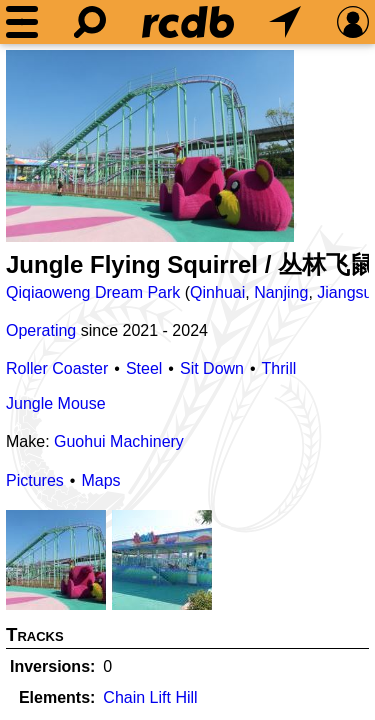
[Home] (188, 22)
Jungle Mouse (56, 403)
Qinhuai (217, 292)
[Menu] (22, 22)
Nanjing (281, 292)
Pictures (35, 480)
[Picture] (150, 146)
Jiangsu (344, 292)
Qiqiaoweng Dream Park (93, 292)
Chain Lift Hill (150, 697)
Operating (41, 330)
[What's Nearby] (285, 22)
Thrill (279, 368)
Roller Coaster (57, 368)
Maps (100, 480)
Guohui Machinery (119, 441)
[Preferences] (353, 22)
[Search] (90, 22)
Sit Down (212, 368)
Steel (144, 368)
